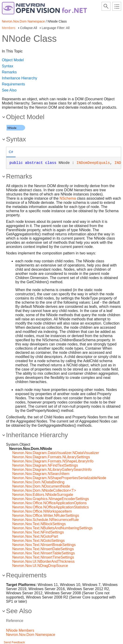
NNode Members (20, 630)
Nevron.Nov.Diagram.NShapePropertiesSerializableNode (59, 478)
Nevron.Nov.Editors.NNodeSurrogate (43, 495)
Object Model (13, 60)
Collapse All (28, 28)
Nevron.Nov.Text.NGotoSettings (39, 541)
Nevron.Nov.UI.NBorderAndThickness (43, 561)
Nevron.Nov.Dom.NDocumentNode (41, 486)
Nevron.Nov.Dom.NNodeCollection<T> (44, 490)
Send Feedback (14, 642)
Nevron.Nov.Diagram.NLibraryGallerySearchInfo (52, 470)
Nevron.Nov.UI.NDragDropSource (40, 566)
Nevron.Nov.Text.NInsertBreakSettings (44, 545)
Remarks (9, 72)
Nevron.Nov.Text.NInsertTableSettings (44, 553)
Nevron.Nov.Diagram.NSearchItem (41, 474)
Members (9, 28)
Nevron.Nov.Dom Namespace (23, 21)
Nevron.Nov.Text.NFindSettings (38, 532)
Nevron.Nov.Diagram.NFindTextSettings (45, 465)
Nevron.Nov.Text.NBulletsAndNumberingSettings (53, 528)
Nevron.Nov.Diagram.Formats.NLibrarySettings (51, 457)
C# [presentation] (11, 152)
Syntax (8, 66)
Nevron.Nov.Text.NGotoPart (35, 536)
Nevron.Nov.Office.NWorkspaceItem (42, 511)
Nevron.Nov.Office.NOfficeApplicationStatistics (51, 507)
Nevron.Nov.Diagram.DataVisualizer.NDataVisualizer (56, 453)
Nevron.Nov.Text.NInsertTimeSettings (43, 557)
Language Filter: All (56, 28)
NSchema (68, 198)
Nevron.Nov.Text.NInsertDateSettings (43, 549)
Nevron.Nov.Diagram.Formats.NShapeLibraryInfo (53, 461)
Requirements (13, 84)
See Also (9, 90)
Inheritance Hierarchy (20, 78)
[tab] (11, 152)
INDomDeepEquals (93, 163)
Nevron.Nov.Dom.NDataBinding (38, 482)
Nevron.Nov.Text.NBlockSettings (39, 524)
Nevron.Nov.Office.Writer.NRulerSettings (46, 516)
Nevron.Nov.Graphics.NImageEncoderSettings (51, 499)
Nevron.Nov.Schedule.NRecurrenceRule (46, 520)
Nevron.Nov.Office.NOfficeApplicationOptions (50, 503)
